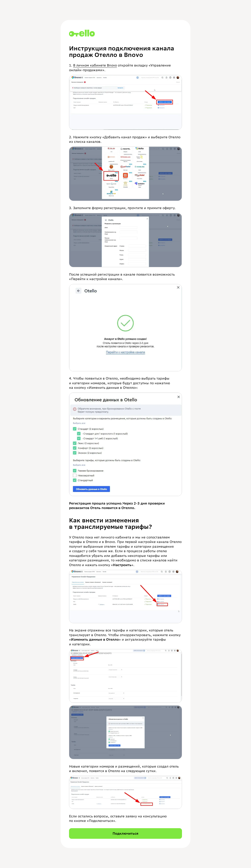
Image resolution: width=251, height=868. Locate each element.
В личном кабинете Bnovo (95, 65)
